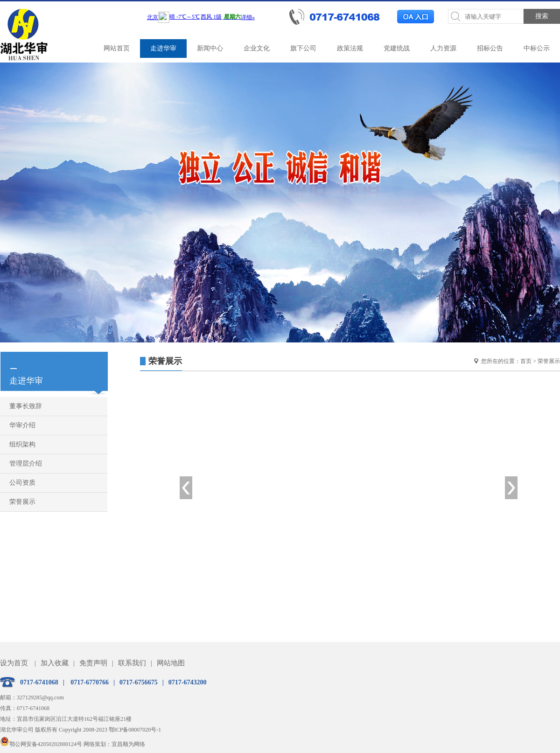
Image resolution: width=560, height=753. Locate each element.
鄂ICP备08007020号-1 (135, 730)
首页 (526, 361)
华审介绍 (22, 425)
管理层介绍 (26, 464)
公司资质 (22, 483)
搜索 (542, 16)
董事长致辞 (26, 406)
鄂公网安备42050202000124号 (41, 744)
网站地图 (171, 663)
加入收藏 (55, 663)
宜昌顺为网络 (128, 744)
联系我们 (132, 663)
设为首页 (14, 663)
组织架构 (22, 444)
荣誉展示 (22, 502)
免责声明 (93, 663)
